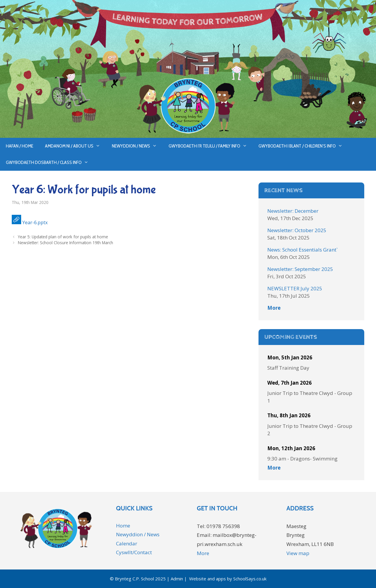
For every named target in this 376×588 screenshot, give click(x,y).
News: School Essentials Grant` (303, 250)
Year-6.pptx (35, 222)
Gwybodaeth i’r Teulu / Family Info (211, 146)
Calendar (127, 543)
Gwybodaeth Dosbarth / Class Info (50, 163)
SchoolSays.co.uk (250, 579)
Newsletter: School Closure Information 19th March (66, 243)
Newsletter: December (293, 211)
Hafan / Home (20, 146)
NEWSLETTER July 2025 (295, 288)
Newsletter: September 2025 (300, 269)
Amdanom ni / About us (75, 146)
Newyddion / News (137, 146)
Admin (177, 579)
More (274, 308)
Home (123, 526)
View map (298, 553)
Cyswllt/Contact (134, 552)
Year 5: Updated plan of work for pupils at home (63, 237)
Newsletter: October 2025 (297, 230)
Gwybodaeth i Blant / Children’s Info (303, 146)
